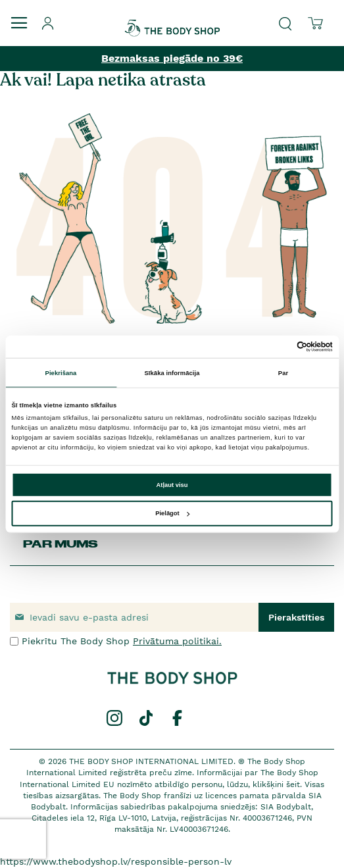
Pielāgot (172, 513)
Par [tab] (283, 372)
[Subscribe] (296, 617)
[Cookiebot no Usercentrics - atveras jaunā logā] (275, 347)
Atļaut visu (172, 485)
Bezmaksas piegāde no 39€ (172, 58)
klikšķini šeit (276, 784)
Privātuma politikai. (177, 641)
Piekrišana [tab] (61, 372)
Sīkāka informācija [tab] (172, 372)
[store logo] (172, 19)
